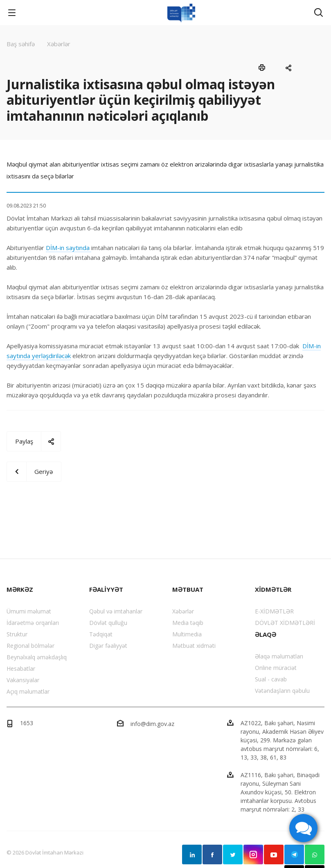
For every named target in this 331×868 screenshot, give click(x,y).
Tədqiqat (101, 634)
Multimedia (187, 634)
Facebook (212, 854)
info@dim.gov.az (152, 724)
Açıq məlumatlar (28, 691)
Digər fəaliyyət (108, 646)
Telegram (294, 854)
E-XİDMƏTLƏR (274, 611)
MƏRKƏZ (20, 589)
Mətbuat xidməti (194, 646)
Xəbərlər (183, 611)
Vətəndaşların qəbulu (282, 691)
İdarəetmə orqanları (33, 623)
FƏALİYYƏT (106, 589)
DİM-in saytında (69, 248)
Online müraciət (276, 668)
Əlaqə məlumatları (279, 656)
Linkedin (192, 854)
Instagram (253, 854)
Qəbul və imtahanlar (116, 611)
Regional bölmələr (30, 646)
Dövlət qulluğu (108, 623)
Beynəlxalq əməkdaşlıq (37, 657)
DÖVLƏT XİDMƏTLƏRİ (285, 623)
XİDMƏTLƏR (273, 589)
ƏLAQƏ (266, 634)
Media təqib (188, 623)
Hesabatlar (21, 668)
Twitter (233, 854)
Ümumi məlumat (29, 611)
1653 (27, 723)
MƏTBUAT (188, 589)
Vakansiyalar (23, 680)
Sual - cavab (271, 679)
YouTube (274, 854)
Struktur (17, 634)
